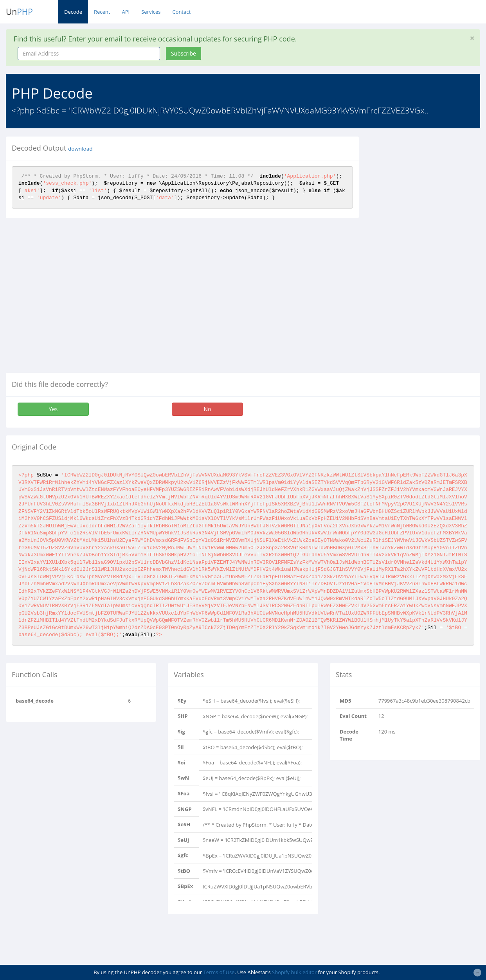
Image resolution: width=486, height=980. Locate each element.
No (208, 409)
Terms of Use (219, 972)
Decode (73, 12)
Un (19, 12)
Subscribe (184, 53)
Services (151, 12)
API (126, 12)
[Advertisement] (428, 254)
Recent (102, 12)
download (80, 149)
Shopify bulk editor (294, 972)
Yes (53, 409)
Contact (181, 12)
